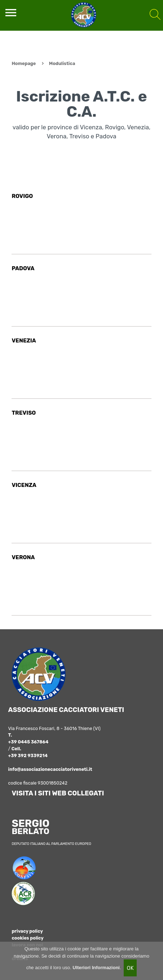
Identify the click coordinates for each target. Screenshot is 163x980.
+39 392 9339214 (28, 755)
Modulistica (62, 63)
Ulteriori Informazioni (96, 968)
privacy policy (27, 931)
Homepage (24, 63)
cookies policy (27, 938)
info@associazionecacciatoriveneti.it (50, 769)
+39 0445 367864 (28, 742)
